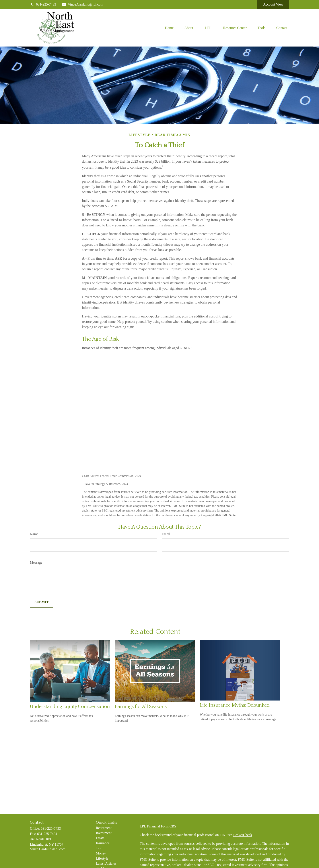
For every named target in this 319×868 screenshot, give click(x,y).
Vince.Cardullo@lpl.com (82, 4)
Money (101, 853)
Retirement (104, 828)
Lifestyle (102, 858)
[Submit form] (42, 602)
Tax (99, 848)
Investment (104, 833)
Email (166, 534)
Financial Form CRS (161, 826)
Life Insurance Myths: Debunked (235, 705)
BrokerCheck (243, 835)
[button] (169, 28)
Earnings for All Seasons (141, 707)
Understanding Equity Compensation (70, 707)
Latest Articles (106, 863)
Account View (273, 4)
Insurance (103, 843)
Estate (100, 838)
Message (36, 562)
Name (34, 534)
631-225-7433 (43, 4)
